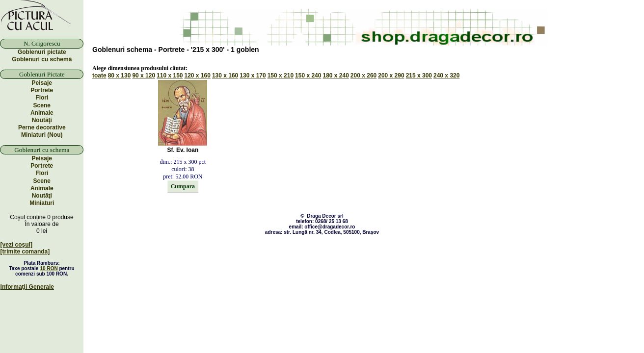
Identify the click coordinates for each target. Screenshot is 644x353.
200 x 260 (363, 76)
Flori (42, 98)
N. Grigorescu (42, 43)
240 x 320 (446, 76)
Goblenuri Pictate (42, 74)
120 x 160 (198, 76)
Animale (42, 113)
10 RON (49, 268)
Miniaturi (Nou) (42, 135)
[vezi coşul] (16, 245)
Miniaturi (42, 203)
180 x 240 (335, 76)
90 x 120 (144, 76)
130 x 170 (253, 76)
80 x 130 (120, 76)
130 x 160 (225, 76)
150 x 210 (281, 76)
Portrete (42, 90)
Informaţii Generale (27, 287)
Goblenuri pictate (42, 52)
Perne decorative (42, 127)
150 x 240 (308, 76)
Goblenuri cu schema (42, 150)
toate (99, 76)
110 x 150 (170, 76)
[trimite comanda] (25, 252)
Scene (42, 105)
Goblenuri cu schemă (42, 59)
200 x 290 (391, 76)
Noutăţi (42, 120)
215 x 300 (419, 76)
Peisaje (42, 83)
